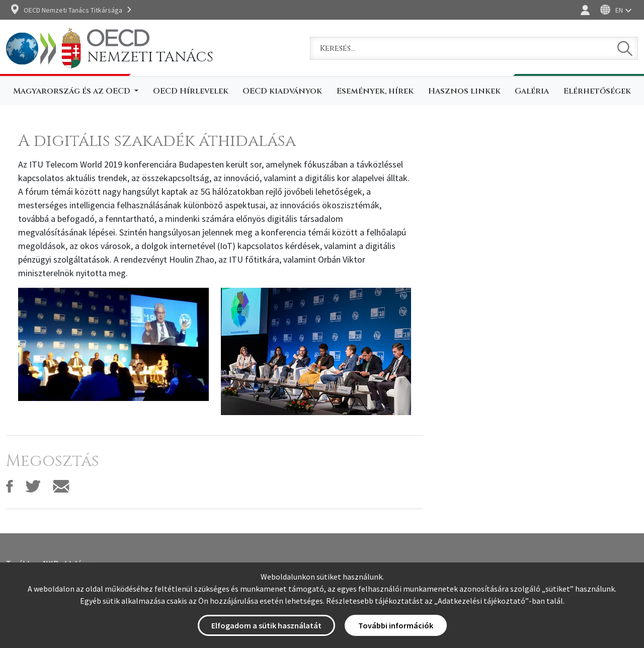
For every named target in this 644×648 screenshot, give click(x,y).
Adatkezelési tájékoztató (481, 601)
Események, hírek (375, 91)
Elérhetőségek (597, 91)
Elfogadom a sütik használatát (266, 625)
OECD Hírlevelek (191, 91)
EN (619, 10)
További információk (396, 625)
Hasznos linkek (464, 91)
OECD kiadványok (282, 91)
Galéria (532, 91)
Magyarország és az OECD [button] (73, 91)
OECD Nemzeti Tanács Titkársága (73, 10)
